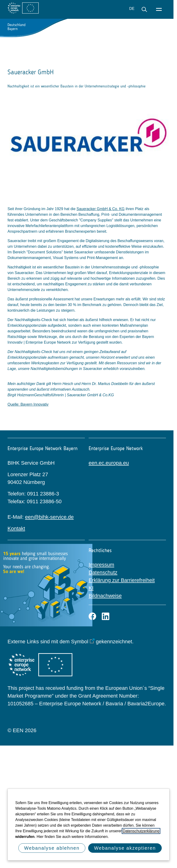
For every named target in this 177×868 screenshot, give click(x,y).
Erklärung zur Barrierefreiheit (122, 580)
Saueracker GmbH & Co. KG (101, 209)
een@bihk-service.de (49, 517)
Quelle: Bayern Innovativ (28, 404)
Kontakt (16, 528)
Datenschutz (103, 572)
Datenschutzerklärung (141, 831)
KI (91, 588)
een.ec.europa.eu (109, 463)
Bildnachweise (105, 596)
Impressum (101, 565)
